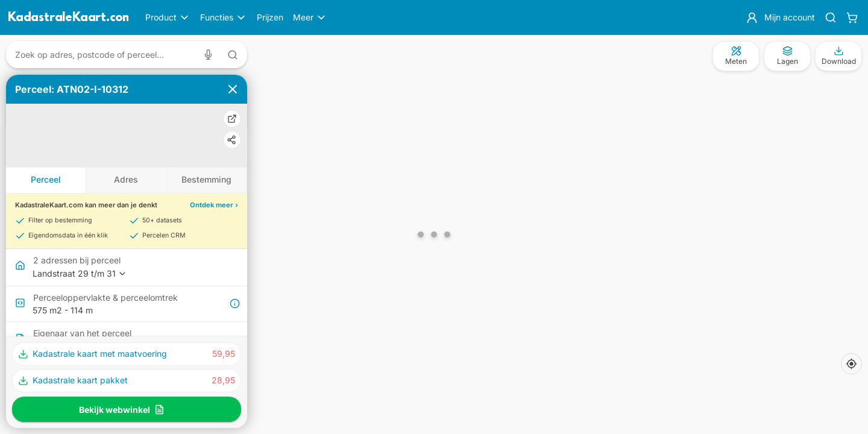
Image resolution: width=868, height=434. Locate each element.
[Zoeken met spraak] (211, 55)
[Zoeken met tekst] (233, 55)
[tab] (46, 180)
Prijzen (270, 17)
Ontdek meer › (214, 205)
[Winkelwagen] (852, 17)
